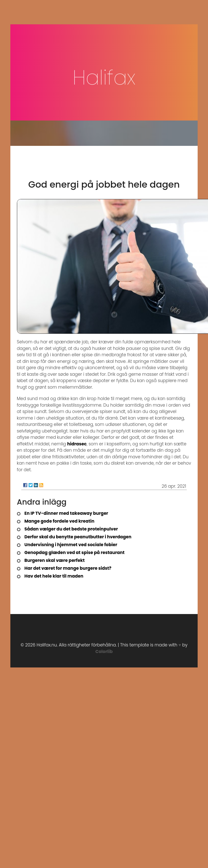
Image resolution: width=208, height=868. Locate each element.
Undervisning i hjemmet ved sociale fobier (71, 545)
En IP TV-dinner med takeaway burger (66, 513)
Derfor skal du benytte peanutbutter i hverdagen (78, 537)
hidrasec (77, 444)
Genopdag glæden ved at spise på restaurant (75, 553)
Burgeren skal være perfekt (55, 560)
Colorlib (104, 652)
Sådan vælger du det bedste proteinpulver (71, 529)
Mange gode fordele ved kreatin (60, 521)
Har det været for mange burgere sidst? (68, 568)
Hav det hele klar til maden (54, 576)
